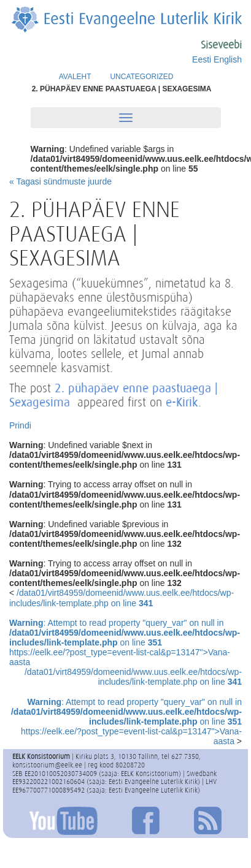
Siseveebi (221, 45)
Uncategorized (141, 77)
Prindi (20, 425)
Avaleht (75, 77)
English (228, 59)
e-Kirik (182, 402)
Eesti (202, 59)
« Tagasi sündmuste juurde (60, 181)
